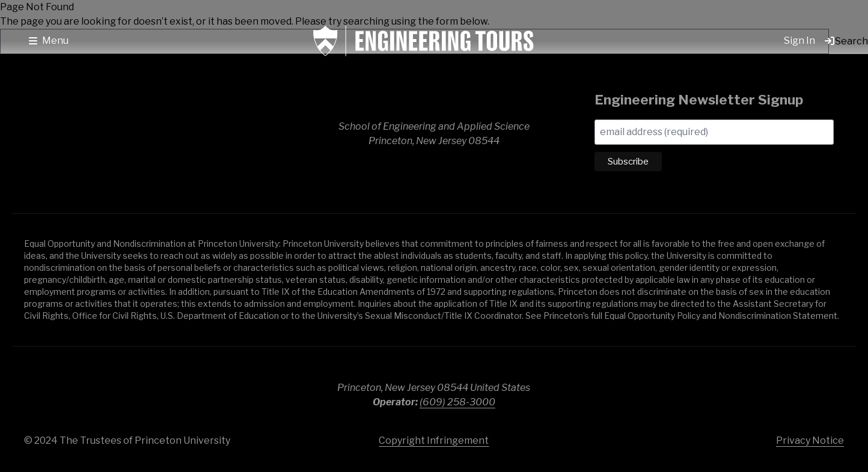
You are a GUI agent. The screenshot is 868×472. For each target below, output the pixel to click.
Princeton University (766, 390)
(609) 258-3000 (457, 402)
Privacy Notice (810, 440)
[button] (49, 41)
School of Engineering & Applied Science (108, 134)
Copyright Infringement (434, 440)
